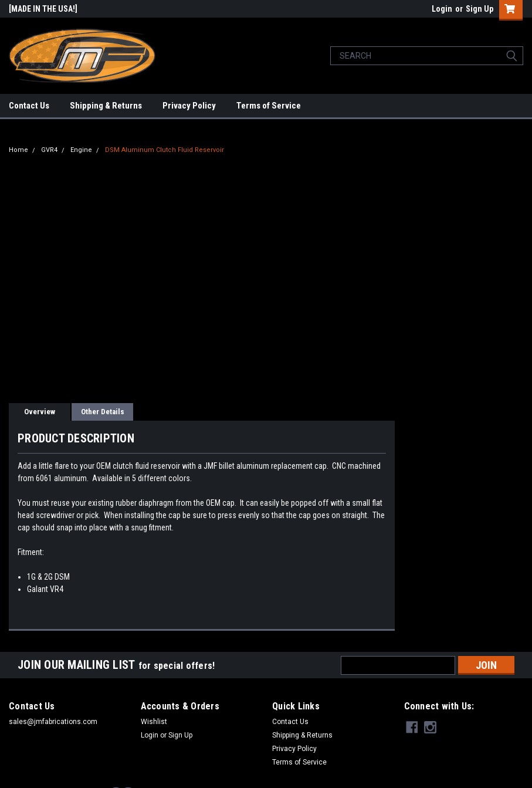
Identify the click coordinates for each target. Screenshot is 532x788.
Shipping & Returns (106, 106)
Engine (81, 150)
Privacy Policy (189, 106)
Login (442, 9)
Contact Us (29, 106)
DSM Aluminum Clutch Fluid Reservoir (165, 150)
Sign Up (480, 9)
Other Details (103, 412)
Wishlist (154, 722)
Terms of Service (269, 106)
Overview (40, 412)
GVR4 (49, 150)
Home (18, 150)
